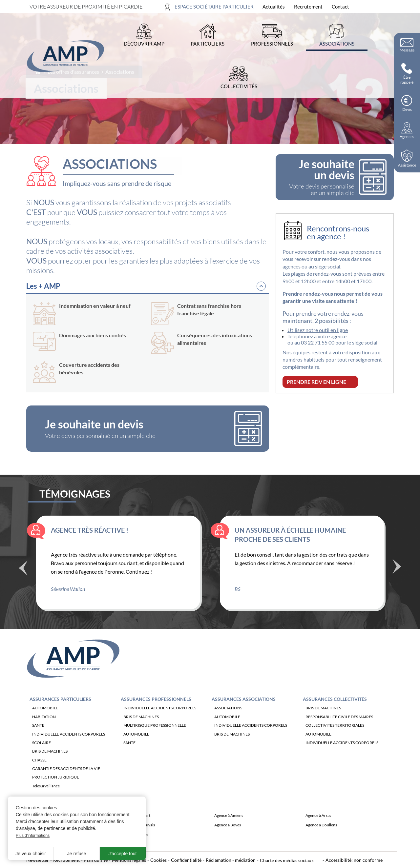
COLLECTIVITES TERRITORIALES (335, 736)
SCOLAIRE (42, 753)
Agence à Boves (228, 835)
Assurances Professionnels (156, 710)
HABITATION (44, 727)
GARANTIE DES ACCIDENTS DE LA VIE (66, 779)
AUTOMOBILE (45, 718)
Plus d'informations (33, 836)
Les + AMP (43, 286)
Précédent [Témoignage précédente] (23, 579)
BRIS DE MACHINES (50, 762)
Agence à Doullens (321, 835)
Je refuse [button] (77, 854)
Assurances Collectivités (335, 710)
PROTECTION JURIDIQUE (56, 788)
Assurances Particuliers (60, 710)
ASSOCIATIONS (228, 718)
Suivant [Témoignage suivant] (397, 576)
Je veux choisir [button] (31, 854)
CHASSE (39, 770)
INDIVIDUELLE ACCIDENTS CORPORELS (69, 744)
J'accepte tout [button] (123, 854)
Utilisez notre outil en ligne (318, 330)
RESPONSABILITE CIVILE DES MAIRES (339, 727)
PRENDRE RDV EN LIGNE (316, 382)
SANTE (38, 736)
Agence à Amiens (229, 826)
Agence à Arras (318, 826)
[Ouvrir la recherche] (387, 7)
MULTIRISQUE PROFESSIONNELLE (155, 736)
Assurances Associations (244, 710)
